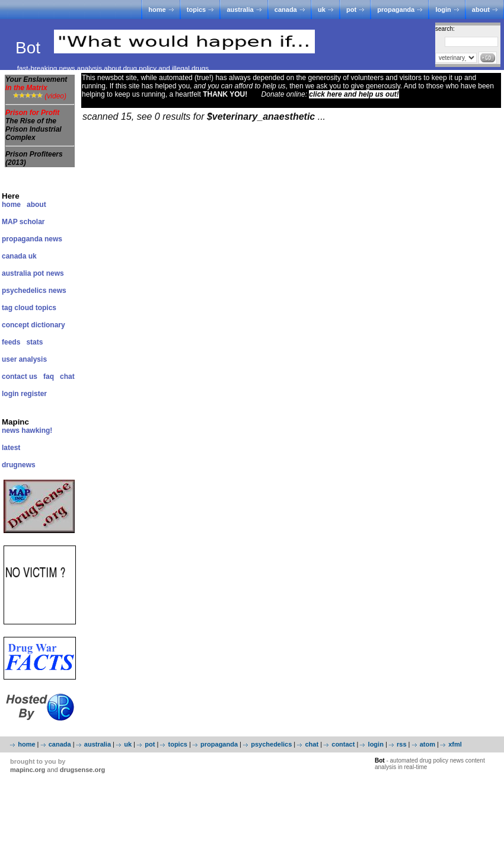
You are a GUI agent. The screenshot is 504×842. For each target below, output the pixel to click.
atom (428, 744)
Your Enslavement (36, 84)
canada (286, 9)
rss (402, 744)
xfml (455, 744)
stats (34, 342)
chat (67, 377)
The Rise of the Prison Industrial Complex (34, 129)
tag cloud (17, 308)
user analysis (24, 359)
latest (11, 448)
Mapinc (15, 422)
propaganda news (32, 239)
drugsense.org (82, 770)
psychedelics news (34, 291)
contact (343, 744)
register (34, 394)
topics (196, 9)
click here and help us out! (354, 94)
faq (49, 377)
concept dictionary (34, 325)
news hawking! (27, 430)
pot (351, 9)
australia (240, 9)
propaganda (396, 9)
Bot (30, 48)
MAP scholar (23, 222)
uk (322, 9)
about (481, 9)
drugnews (19, 465)
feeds (11, 342)
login (443, 9)
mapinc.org (28, 770)
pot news (49, 273)
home (157, 9)
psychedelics (271, 744)
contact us (20, 377)
